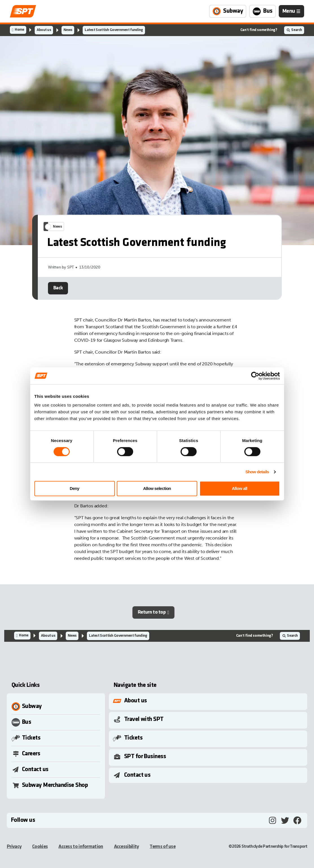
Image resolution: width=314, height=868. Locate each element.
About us (44, 30)
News (68, 30)
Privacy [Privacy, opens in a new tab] (14, 847)
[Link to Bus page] (263, 11)
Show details (257, 472)
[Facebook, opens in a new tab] (297, 820)
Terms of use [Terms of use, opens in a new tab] (163, 847)
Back (58, 297)
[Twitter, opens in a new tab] (285, 820)
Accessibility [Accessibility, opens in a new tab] (127, 847)
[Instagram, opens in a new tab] (273, 820)
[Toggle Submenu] (209, 701)
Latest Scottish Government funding (114, 30)
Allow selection (157, 488)
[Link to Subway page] (228, 11)
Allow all (240, 488)
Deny (74, 488)
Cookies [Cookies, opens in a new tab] (40, 847)
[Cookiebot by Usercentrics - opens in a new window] (255, 376)
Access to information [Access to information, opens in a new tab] (81, 847)
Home (19, 30)
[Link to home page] (23, 11)
